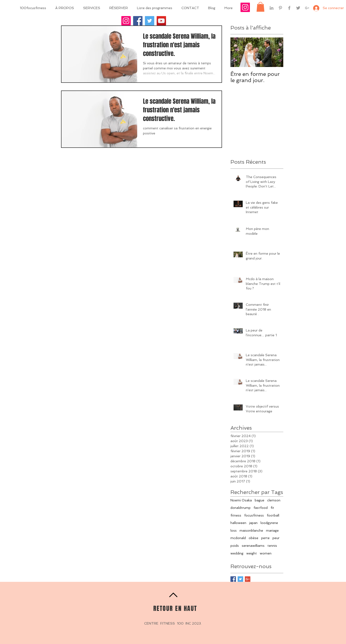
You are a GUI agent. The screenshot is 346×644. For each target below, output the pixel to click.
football (273, 515)
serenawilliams (253, 546)
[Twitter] (150, 21)
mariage (272, 530)
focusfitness (254, 515)
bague (259, 500)
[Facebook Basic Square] (233, 579)
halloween (238, 523)
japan (253, 523)
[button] (260, 7)
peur (276, 538)
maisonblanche (251, 530)
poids (235, 546)
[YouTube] (161, 21)
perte (265, 538)
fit (272, 508)
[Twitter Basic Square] (240, 579)
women (266, 553)
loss (234, 530)
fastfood (261, 508)
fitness (236, 515)
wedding (237, 553)
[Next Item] (276, 52)
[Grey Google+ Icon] (307, 8)
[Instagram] (126, 21)
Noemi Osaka (241, 500)
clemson (274, 500)
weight (252, 553)
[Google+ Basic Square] (248, 579)
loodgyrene (269, 523)
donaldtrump (241, 508)
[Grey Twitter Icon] (298, 8)
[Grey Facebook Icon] (289, 8)
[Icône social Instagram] (245, 7)
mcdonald (238, 538)
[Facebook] (138, 21)
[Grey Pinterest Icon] (280, 8)
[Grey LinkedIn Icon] (272, 8)
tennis (272, 546)
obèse (253, 538)
